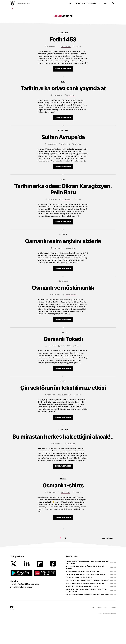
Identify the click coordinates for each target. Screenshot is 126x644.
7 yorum (78, 226)
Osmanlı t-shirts (63, 512)
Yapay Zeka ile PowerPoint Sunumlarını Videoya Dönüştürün (85, 610)
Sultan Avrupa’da (63, 164)
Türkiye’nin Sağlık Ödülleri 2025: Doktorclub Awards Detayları (86, 601)
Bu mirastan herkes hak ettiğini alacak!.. (63, 463)
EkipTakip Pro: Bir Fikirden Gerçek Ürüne (79, 604)
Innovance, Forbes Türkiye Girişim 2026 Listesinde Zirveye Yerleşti (87, 621)
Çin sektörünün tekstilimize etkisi (63, 414)
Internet (63, 505)
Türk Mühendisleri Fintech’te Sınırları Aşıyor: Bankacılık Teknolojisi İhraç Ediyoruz (87, 589)
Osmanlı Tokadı (63, 365)
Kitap (71, 3)
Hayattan (63, 359)
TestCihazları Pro (93, 3)
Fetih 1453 (63, 66)
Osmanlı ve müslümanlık (63, 314)
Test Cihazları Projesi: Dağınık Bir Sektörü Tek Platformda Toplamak (87, 607)
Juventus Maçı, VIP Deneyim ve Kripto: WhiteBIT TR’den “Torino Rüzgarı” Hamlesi (86, 617)
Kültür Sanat (63, 59)
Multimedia (63, 261)
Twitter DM (23, 610)
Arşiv (93, 633)
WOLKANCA (13, 3)
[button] (22, 599)
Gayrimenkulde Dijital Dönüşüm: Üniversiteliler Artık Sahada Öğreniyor (85, 594)
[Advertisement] (63, 20)
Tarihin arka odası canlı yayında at (63, 115)
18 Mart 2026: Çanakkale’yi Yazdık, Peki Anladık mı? (82, 613)
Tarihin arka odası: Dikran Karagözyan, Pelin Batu (63, 216)
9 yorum (78, 372)
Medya (63, 108)
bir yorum (78, 170)
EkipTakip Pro (80, 3)
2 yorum (78, 73)
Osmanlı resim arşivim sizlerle (63, 268)
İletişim (113, 633)
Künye (107, 633)
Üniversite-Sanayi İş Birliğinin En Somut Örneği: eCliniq (83, 598)
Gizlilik (100, 633)
